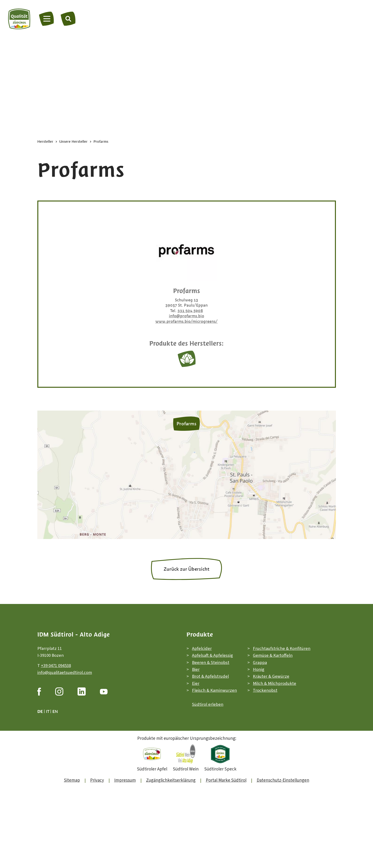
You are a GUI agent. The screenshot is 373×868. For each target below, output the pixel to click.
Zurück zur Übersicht (186, 569)
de (40, 711)
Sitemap (72, 780)
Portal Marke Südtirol (226, 780)
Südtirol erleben (208, 705)
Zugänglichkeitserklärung (171, 780)
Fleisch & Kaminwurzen (214, 690)
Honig (259, 669)
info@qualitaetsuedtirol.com (65, 673)
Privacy (97, 780)
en (55, 711)
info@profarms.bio (186, 316)
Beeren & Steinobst (211, 663)
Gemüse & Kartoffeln (273, 655)
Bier (196, 669)
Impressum (125, 780)
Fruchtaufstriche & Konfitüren (282, 649)
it (48, 711)
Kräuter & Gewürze (271, 677)
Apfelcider (202, 649)
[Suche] (68, 19)
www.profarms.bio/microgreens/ (186, 321)
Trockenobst (265, 690)
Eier (196, 684)
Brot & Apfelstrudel (210, 677)
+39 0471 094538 (56, 666)
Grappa (260, 663)
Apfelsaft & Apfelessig (212, 655)
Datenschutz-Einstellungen (283, 780)
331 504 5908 (190, 311)
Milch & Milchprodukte (275, 684)
